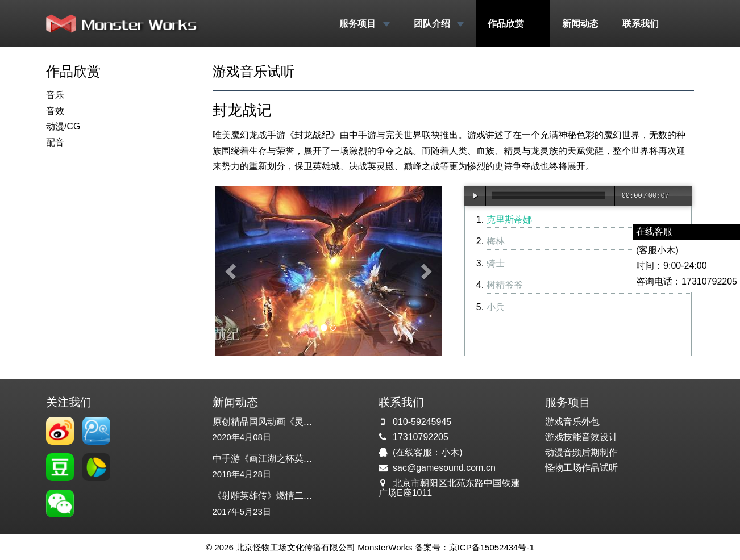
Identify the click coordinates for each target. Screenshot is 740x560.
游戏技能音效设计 (581, 437)
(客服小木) (657, 250)
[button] (232, 271)
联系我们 (641, 24)
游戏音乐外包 (572, 422)
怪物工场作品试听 (581, 468)
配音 (55, 142)
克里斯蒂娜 (509, 220)
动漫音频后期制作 (581, 452)
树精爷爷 (505, 285)
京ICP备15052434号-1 (492, 547)
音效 (55, 111)
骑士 (496, 263)
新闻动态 (580, 24)
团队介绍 (439, 24)
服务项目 (364, 24)
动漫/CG (63, 126)
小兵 (496, 307)
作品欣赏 (513, 24)
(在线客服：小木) (428, 452)
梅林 (496, 241)
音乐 (55, 95)
